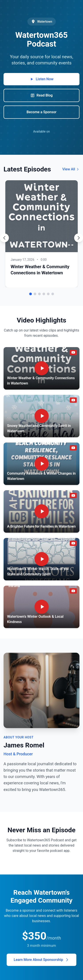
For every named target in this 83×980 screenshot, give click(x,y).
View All (71, 169)
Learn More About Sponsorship (41, 960)
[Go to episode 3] (39, 294)
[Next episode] (79, 238)
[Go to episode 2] (35, 294)
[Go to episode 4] (44, 294)
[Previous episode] (4, 238)
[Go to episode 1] (31, 294)
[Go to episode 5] (48, 294)
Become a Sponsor (41, 112)
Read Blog (41, 95)
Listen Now (41, 79)
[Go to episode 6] (53, 294)
